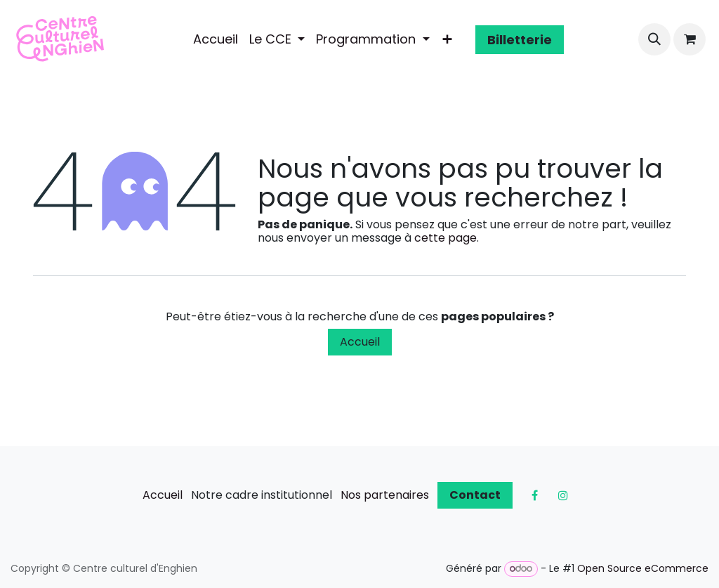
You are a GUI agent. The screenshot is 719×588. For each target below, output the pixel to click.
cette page (446, 238)
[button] (654, 39)
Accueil (360, 342)
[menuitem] (216, 39)
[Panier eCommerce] (690, 39)
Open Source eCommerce (643, 568)
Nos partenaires (385, 495)
